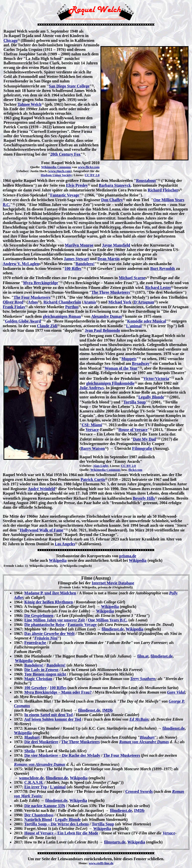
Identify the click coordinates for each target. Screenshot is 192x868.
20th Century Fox (65, 154)
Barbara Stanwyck (115, 185)
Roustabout (146, 181)
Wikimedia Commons (56, 167)
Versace (92, 430)
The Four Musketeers (32, 297)
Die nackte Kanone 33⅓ (45, 806)
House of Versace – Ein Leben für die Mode (61, 833)
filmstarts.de (115, 842)
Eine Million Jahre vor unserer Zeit (54, 620)
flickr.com (135, 470)
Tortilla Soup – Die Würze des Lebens (56, 824)
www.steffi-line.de (101, 863)
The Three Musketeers (111, 292)
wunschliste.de (31, 778)
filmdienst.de (113, 629)
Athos (33, 302)
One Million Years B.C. (108, 620)
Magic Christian (38, 679)
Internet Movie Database (113, 583)
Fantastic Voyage (65, 195)
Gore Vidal (176, 692)
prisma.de (128, 556)
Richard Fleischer (163, 190)
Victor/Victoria (156, 378)
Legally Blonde (151, 397)
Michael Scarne (132, 278)
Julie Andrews (92, 388)
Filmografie (142, 448)
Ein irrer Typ (35, 787)
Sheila (29, 751)
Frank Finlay (14, 307)
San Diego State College (69, 86)
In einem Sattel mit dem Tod (48, 715)
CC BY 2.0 (92, 175)
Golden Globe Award (23, 321)
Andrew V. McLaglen (21, 264)
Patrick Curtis (93, 479)
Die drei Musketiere (41, 742)
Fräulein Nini (46, 638)
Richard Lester (158, 288)
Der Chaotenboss (39, 815)
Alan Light (100, 466)
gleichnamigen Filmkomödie (110, 383)
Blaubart (32, 737)
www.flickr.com (89, 167)
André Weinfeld (41, 489)
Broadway (141, 363)
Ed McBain (139, 719)
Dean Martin (108, 259)
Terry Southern (143, 679)
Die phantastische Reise (44, 625)
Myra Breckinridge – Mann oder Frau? (58, 692)
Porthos (72, 307)
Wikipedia (58, 560)
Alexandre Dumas (107, 316)
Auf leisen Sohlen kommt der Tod (52, 719)
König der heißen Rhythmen (48, 602)
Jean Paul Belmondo (102, 330)
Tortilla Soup (135, 402)
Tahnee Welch (29, 104)
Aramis (90, 302)
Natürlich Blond (38, 820)
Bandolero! (85, 264)
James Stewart (76, 259)
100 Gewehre (35, 688)
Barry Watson (93, 448)
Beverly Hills (144, 498)
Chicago (10, 40)
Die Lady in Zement (41, 670)
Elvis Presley (77, 185)
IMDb (107, 710)
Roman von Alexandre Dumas (144, 742)
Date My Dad (144, 439)
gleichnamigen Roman (62, 316)
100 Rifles (73, 268)
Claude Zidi (47, 326)
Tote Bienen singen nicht (45, 674)
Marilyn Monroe (79, 245)
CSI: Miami (92, 425)
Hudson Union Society (56, 175)
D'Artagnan (144, 302)
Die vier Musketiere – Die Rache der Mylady (62, 755)
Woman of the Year (121, 368)
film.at (143, 656)
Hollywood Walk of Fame (41, 530)
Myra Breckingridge (40, 283)
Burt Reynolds (163, 268)
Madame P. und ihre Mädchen (50, 593)
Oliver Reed (13, 302)
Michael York (120, 302)
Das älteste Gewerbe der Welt (49, 634)
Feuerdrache (35, 643)
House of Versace (133, 430)
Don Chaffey (112, 200)
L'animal (134, 326)
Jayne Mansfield (116, 245)
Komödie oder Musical (147, 321)
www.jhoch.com (60, 171)
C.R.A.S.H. (34, 782)
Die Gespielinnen (39, 616)
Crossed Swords (139, 791)
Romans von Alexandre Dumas (40, 764)
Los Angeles (65, 544)
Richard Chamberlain (62, 302)
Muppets (129, 359)
